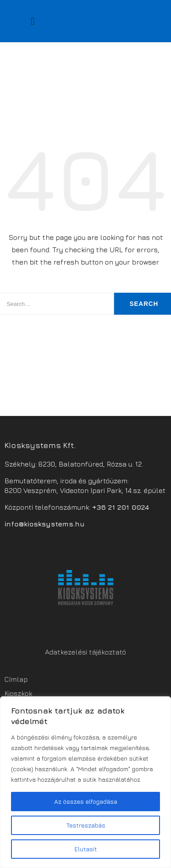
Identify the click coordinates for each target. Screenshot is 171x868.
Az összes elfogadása (86, 801)
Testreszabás (86, 825)
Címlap (16, 679)
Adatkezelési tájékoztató (85, 652)
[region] (85, 782)
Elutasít (86, 849)
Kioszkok (18, 693)
